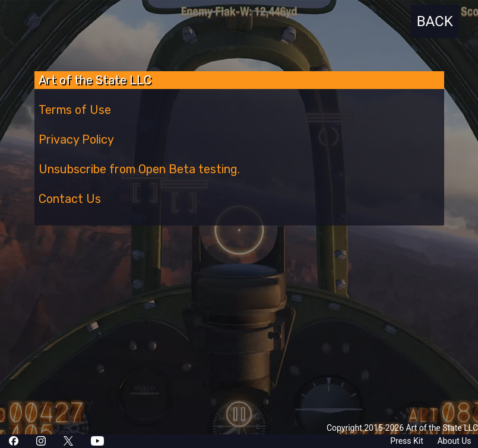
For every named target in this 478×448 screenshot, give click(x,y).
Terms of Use (75, 110)
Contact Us (70, 199)
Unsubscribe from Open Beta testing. (139, 169)
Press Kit (407, 441)
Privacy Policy (76, 139)
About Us (454, 441)
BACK (435, 21)
